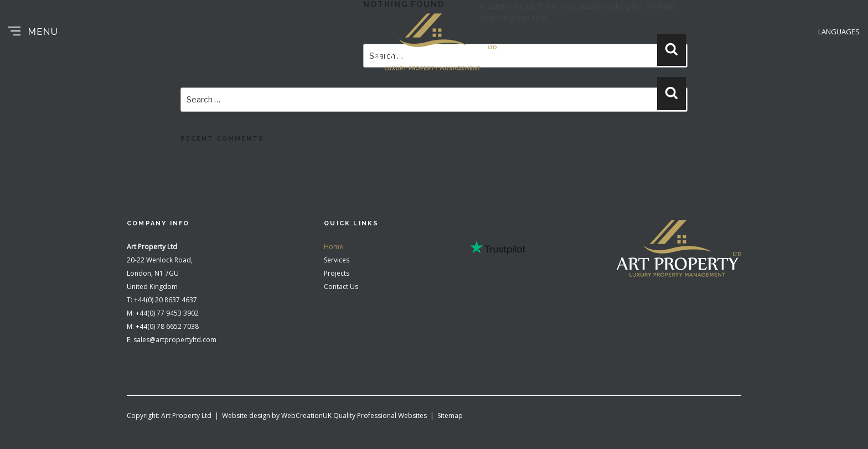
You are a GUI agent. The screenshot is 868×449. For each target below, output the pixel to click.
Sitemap (450, 416)
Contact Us (341, 287)
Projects (337, 273)
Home (334, 247)
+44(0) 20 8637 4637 (166, 300)
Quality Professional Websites (380, 416)
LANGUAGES (839, 32)
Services (337, 260)
